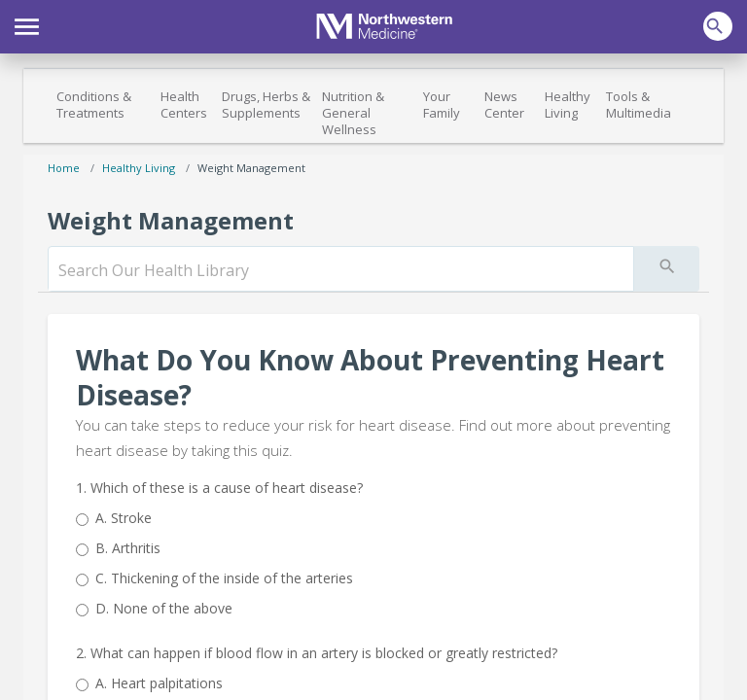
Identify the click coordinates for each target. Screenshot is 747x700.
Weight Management (251, 168)
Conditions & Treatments (94, 105)
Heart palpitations (159, 683)
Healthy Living (568, 105)
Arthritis (128, 548)
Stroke (124, 518)
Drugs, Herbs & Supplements (266, 105)
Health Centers (184, 105)
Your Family (442, 105)
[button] (27, 24)
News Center (504, 105)
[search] (341, 270)
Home (64, 168)
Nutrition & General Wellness (353, 113)
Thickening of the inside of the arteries (224, 578)
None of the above (164, 608)
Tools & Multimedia (639, 105)
